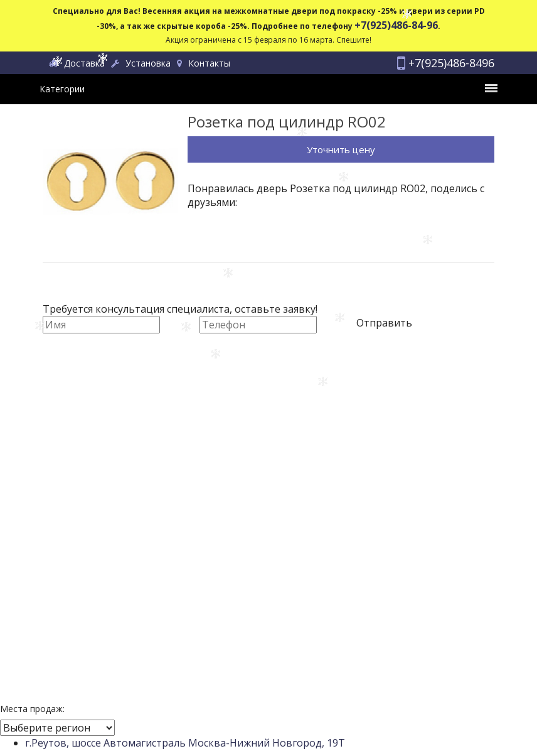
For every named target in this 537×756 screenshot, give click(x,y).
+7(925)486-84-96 (396, 25)
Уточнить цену (341, 149)
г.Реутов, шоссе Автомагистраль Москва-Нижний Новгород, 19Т (185, 743)
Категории (268, 89)
